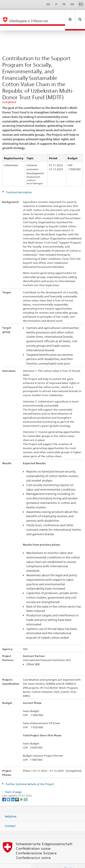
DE (48, 4)
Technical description (19, 183)
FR (64, 4)
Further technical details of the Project (29, 774)
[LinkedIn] (13, 789)
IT (56, 4)
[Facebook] (4, 789)
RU (81, 4)
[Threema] (17, 789)
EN (72, 4)
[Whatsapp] (22, 789)
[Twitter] (9, 789)
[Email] (26, 789)
